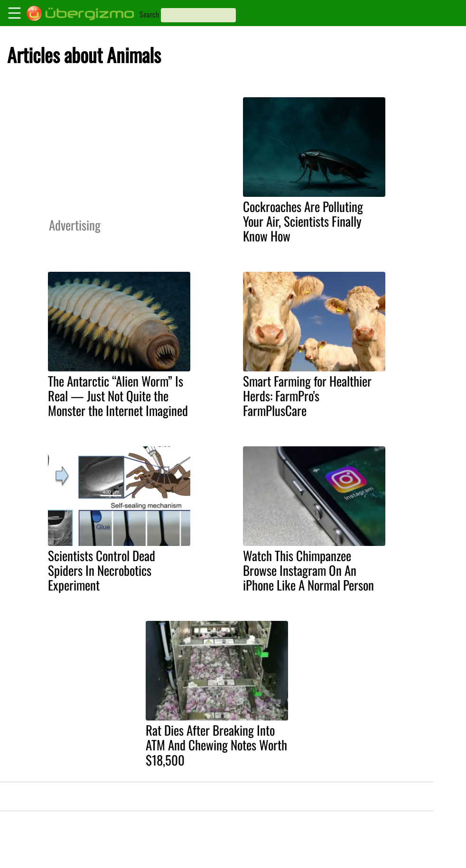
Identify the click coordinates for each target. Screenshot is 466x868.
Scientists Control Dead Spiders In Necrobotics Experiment (102, 570)
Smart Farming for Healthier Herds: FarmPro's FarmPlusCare (307, 396)
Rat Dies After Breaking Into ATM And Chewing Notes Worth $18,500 (216, 745)
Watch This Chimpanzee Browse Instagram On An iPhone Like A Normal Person (308, 570)
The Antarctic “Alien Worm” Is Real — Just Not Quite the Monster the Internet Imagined (118, 396)
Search (149, 14)
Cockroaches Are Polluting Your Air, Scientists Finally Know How (303, 221)
